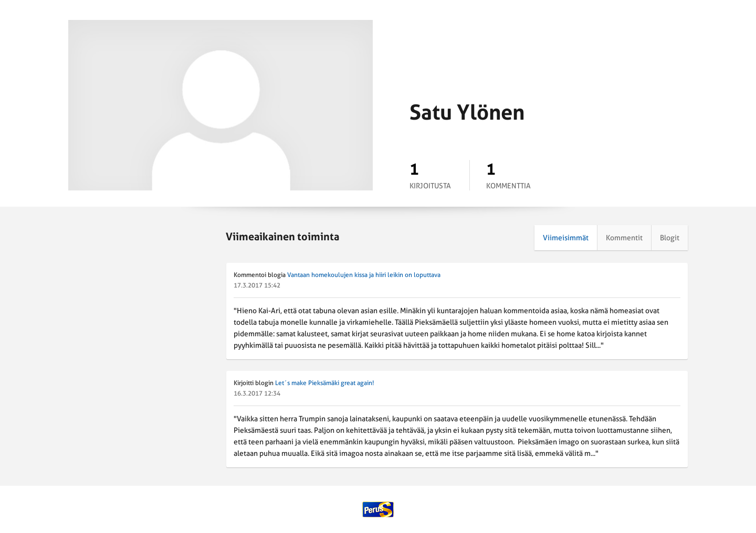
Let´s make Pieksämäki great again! (324, 383)
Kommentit (624, 238)
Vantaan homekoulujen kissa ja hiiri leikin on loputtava (364, 275)
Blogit (670, 238)
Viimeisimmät (566, 238)
